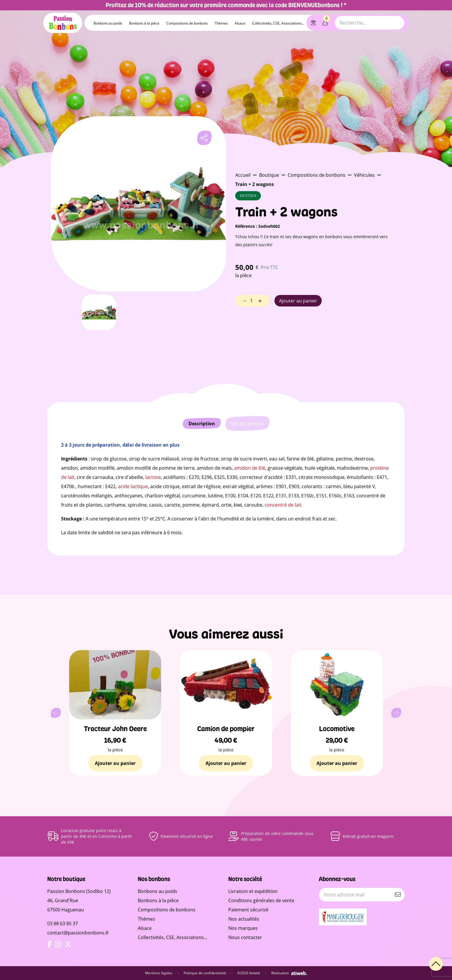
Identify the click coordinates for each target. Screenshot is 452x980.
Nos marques (243, 928)
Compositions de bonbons (187, 23)
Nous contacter (245, 937)
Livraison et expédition (253, 891)
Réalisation (289, 973)
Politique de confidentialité (208, 973)
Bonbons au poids (108, 23)
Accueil (243, 175)
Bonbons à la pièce (144, 23)
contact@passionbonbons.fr (78, 933)
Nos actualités (244, 919)
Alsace (240, 23)
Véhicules (364, 175)
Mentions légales (162, 973)
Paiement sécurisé (248, 910)
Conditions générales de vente (261, 900)
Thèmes (221, 23)
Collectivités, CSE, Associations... (278, 23)
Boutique (269, 175)
